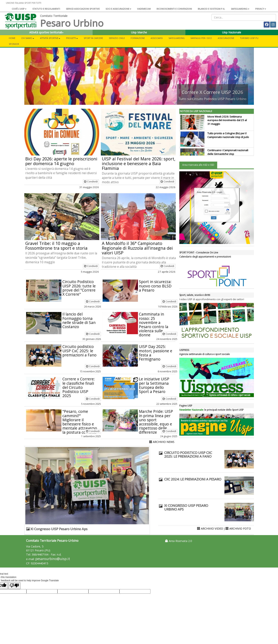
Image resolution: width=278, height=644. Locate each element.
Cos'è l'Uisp (19, 9)
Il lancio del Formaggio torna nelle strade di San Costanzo (79, 320)
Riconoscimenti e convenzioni (174, 9)
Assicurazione (226, 38)
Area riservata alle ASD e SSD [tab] (198, 165)
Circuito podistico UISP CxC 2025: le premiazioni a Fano (79, 351)
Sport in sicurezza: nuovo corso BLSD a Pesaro (155, 286)
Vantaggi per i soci (201, 38)
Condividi (91, 182)
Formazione (138, 38)
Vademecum (144, 9)
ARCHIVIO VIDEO (210, 528)
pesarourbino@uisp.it (53, 559)
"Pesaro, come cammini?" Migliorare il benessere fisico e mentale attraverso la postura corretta (80, 422)
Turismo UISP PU (249, 38)
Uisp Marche (139, 32)
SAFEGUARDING (240, 9)
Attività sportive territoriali (46, 32)
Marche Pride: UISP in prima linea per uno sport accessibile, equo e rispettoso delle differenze (156, 422)
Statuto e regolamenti (46, 9)
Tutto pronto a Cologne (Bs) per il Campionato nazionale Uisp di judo (228, 135)
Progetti (72, 38)
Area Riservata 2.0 (179, 541)
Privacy (261, 9)
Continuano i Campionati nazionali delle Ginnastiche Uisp (228, 152)
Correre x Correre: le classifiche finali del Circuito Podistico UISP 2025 (79, 387)
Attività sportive (50, 38)
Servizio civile (117, 38)
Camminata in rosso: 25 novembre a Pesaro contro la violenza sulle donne (154, 324)
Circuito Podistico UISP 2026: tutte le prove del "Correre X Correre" (79, 288)
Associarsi (157, 38)
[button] (42, 76)
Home (12, 38)
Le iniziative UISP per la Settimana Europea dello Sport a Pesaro (154, 385)
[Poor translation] (14, 586)
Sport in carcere (93, 38)
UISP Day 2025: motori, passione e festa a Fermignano (156, 353)
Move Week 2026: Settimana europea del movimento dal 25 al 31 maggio (227, 120)
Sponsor (14, 44)
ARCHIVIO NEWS (162, 442)
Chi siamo (28, 38)
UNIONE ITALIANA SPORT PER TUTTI (24, 3)
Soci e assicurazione (118, 9)
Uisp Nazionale (232, 32)
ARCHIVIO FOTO (238, 528)
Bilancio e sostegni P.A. (211, 9)
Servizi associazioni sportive (83, 9)
